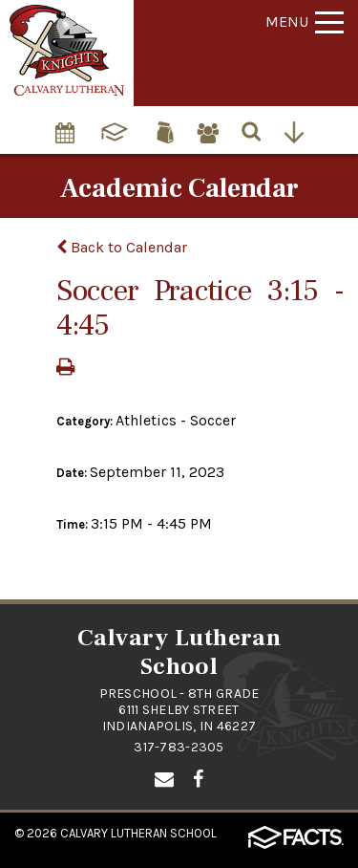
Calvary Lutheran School (138, 833)
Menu (305, 22)
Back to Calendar (122, 247)
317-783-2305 (179, 747)
